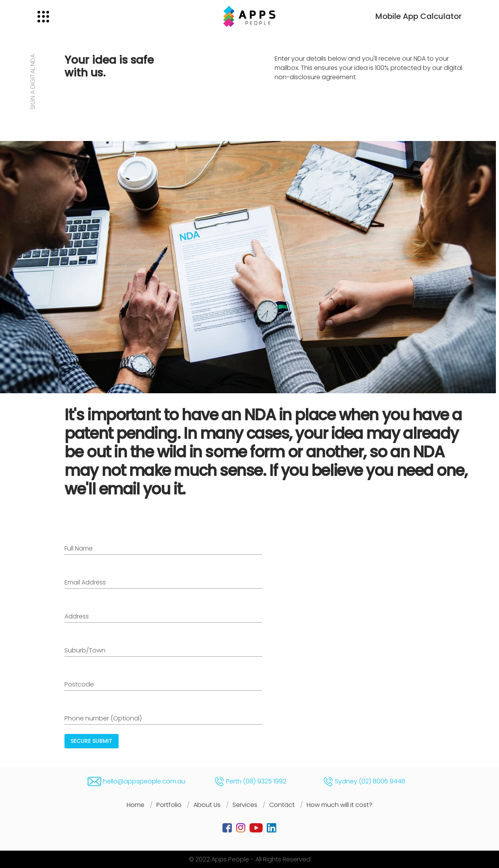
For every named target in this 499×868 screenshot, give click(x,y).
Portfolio (169, 805)
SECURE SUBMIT (92, 741)
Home (136, 805)
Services (245, 805)
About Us (207, 805)
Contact (282, 805)
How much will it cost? (339, 805)
